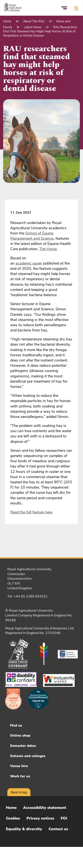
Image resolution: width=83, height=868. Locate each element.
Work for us (20, 776)
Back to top (19, 792)
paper (37, 263)
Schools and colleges (28, 756)
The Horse (48, 249)
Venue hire (19, 766)
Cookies (13, 818)
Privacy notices (40, 818)
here (49, 512)
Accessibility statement (45, 808)
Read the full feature (28, 512)
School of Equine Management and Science (32, 236)
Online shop (20, 736)
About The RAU (34, 21)
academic (24, 263)
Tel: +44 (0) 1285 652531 (28, 596)
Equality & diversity (24, 829)
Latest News (33, 27)
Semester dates (23, 746)
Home (7, 21)
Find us (16, 725)
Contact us (58, 829)
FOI (64, 818)
